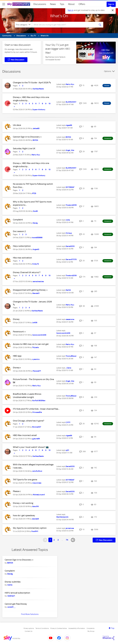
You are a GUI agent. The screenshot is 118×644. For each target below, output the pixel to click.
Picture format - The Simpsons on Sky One (33, 379)
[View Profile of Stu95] (35, 211)
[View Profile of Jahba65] (36, 128)
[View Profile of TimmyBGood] (71, 356)
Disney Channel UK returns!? (27, 272)
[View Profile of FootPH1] (35, 531)
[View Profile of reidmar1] (11, 596)
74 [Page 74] (67, 540)
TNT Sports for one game (25, 480)
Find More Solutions (30, 614)
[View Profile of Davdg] (35, 223)
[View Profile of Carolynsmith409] (39, 335)
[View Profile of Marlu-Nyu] (70, 84)
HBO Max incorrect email (25, 435)
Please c (17, 491)
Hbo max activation (22, 258)
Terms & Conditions (42, 628)
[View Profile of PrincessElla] (37, 412)
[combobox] (64, 25)
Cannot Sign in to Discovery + (27, 137)
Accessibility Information (77, 628)
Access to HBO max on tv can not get (31, 344)
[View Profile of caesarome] (70, 319)
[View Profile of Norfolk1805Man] (39, 401)
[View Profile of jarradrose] (70, 528)
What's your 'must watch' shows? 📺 (31, 447)
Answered (108, 138)
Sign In (111, 4)
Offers (82, 4)
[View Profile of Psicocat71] (37, 371)
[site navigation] (4, 4)
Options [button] (108, 71)
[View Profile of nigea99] (69, 125)
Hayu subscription (22, 246)
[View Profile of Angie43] (36, 249)
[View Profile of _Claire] (68, 368)
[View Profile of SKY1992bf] (70, 187)
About (71, 4)
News (53, 4)
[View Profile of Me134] (68, 290)
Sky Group (91, 631)
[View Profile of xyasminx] (36, 359)
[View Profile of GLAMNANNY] (71, 102)
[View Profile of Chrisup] (69, 233)
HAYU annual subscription (17, 593)
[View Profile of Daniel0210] (70, 246)
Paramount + (19, 332)
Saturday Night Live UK (24, 148)
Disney (16, 319)
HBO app (17, 356)
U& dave (17, 125)
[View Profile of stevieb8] (35, 519)
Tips (62, 4)
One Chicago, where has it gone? (29, 421)
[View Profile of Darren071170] (71, 259)
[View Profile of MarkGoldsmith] (62, 517)
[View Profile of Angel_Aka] (70, 150)
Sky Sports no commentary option (30, 528)
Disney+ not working (23, 503)
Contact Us (29, 631)
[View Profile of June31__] (11, 607)
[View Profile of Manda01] (36, 293)
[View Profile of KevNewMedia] (38, 89)
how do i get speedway (24, 515)
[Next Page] (73, 540)
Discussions (40, 4)
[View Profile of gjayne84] (36, 439)
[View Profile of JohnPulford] (37, 471)
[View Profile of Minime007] (37, 427)
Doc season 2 (19, 231)
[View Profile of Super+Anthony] (39, 110)
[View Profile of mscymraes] (37, 483)
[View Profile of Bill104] (35, 140)
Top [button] (113, 628)
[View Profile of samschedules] (38, 282)
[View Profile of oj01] (67, 450)
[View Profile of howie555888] (37, 238)
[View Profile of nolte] (68, 220)
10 (50, 104)
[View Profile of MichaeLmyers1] (39, 495)
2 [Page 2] (54, 540)
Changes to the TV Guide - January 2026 (32, 302)
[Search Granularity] (23, 25)
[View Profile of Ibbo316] (35, 506)
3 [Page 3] (58, 540)
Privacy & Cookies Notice (59, 628)
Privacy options (29, 628)
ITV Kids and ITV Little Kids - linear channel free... (36, 409)
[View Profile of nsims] (10, 585)
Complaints (91, 628)
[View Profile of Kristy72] (36, 264)
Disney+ (17, 368)
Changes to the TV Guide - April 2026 (31, 83)
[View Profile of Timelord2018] (71, 205)
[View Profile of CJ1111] (68, 422)
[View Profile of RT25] (34, 193)
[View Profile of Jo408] (35, 323)
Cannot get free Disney (16, 604)
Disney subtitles (13, 582)
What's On (59, 16)
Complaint (18, 220)
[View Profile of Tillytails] (35, 347)
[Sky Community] (19, 4)
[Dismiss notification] (113, 10)
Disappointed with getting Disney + (30, 290)
